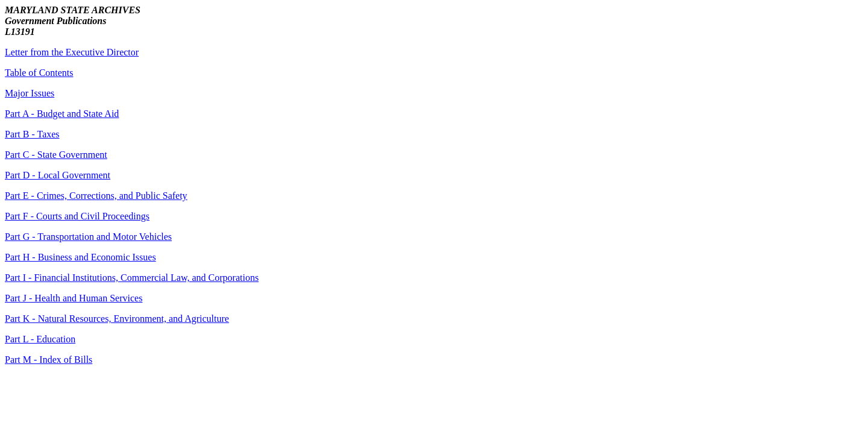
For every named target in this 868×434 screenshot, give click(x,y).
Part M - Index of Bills (49, 360)
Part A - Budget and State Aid (62, 114)
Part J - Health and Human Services (74, 298)
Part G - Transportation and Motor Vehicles (88, 237)
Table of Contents (39, 73)
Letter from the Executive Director (72, 52)
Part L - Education (40, 339)
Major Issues (30, 93)
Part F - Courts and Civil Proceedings (77, 216)
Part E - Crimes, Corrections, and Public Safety (96, 196)
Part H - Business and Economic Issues (80, 257)
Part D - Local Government (58, 175)
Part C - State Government (56, 155)
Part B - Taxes (32, 134)
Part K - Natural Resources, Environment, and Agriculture (117, 319)
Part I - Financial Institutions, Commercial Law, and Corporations (132, 278)
